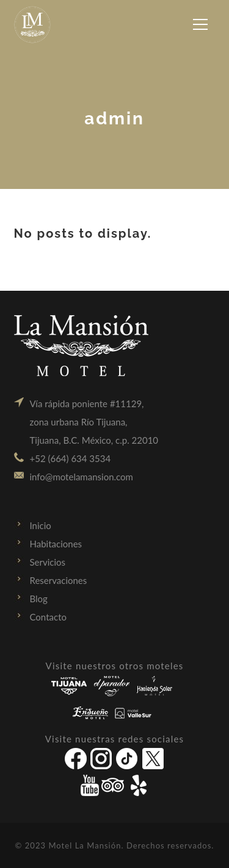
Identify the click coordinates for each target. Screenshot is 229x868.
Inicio (41, 525)
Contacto (48, 617)
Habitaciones (56, 544)
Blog (39, 599)
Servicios (48, 562)
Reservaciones (59, 580)
